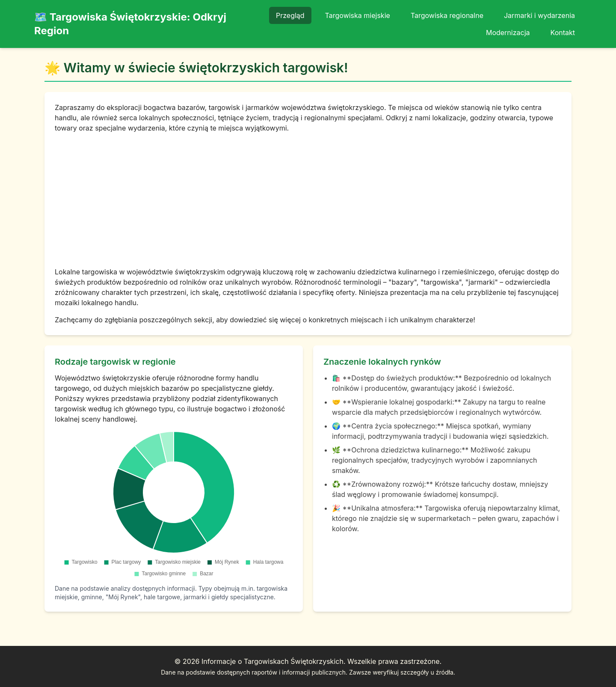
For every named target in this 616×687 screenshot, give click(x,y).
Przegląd (290, 15)
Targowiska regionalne (447, 15)
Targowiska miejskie (358, 15)
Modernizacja (508, 33)
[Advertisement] (308, 200)
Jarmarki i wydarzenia (539, 15)
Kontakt (563, 33)
